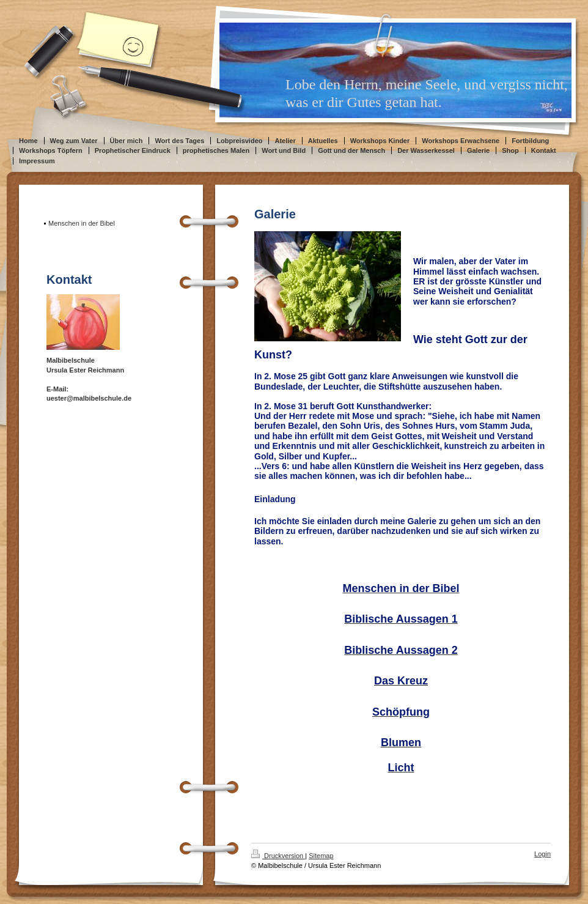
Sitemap (321, 856)
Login (542, 854)
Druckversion (278, 856)
